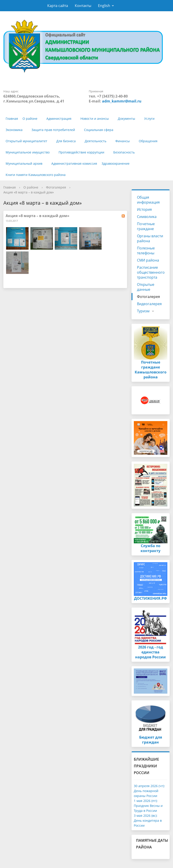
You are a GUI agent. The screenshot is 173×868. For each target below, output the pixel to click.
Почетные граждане (146, 226)
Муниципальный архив (24, 163)
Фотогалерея (56, 187)
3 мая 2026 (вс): (146, 816)
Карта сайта (58, 6)
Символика (147, 217)
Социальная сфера (99, 130)
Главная (12, 119)
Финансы (123, 141)
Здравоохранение (116, 163)
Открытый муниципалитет (26, 141)
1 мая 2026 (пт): (146, 801)
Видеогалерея (149, 304)
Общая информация (148, 200)
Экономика (14, 130)
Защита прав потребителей (53, 130)
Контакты (83, 6)
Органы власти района (150, 238)
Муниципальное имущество (28, 152)
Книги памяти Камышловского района (36, 175)
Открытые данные (146, 287)
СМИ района (148, 260)
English (104, 6)
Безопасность (124, 152)
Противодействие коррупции (81, 152)
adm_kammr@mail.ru (122, 101)
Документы (126, 119)
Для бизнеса (66, 141)
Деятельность (96, 141)
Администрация (59, 119)
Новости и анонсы (95, 119)
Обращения (148, 141)
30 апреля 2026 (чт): (149, 786)
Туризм (143, 311)
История (144, 209)
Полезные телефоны (146, 251)
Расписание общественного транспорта (151, 272)
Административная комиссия (74, 163)
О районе (30, 119)
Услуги (149, 119)
